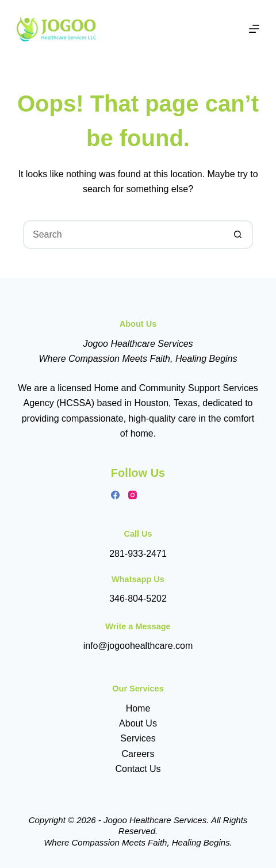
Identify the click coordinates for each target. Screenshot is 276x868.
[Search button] (239, 235)
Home (138, 708)
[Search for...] (124, 235)
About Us (138, 723)
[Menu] (254, 29)
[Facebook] (115, 495)
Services (138, 738)
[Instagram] (133, 495)
